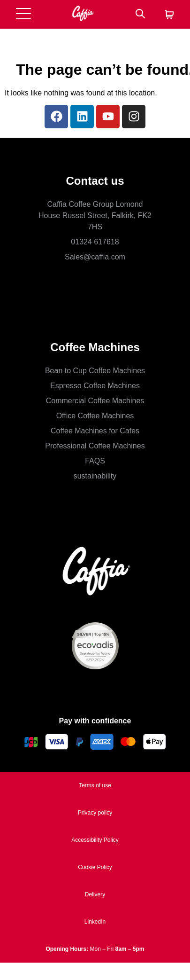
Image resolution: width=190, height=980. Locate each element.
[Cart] (169, 15)
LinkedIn (95, 922)
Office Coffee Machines (95, 416)
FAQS (95, 461)
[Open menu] (23, 14)
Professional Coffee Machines (95, 446)
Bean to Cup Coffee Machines (95, 371)
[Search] (140, 14)
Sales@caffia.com (95, 257)
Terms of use (95, 785)
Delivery (95, 894)
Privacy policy (95, 813)
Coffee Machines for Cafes (95, 431)
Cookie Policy (95, 867)
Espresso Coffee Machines (95, 386)
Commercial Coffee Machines (95, 401)
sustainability (95, 476)
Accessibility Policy (95, 840)
